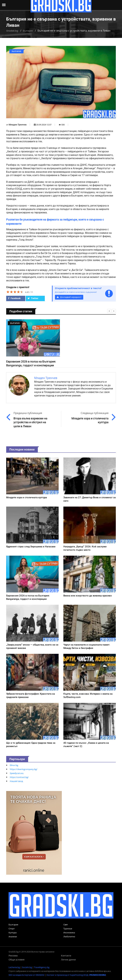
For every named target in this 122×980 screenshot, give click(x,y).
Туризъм (68, 929)
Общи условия (17, 960)
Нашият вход (16, 781)
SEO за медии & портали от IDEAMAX (27, 975)
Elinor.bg (14, 765)
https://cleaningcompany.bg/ (24, 769)
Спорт (12, 929)
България (28, 31)
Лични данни (68, 960)
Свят (66, 925)
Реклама (13, 956)
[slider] (15, 292)
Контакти (66, 956)
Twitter (33, 298)
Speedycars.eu (17, 773)
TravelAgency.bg (42, 967)
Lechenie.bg (14, 967)
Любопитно (69, 936)
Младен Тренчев (18, 125)
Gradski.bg (12, 31)
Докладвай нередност (69, 297)
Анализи (13, 936)
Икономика (69, 933)
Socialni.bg (27, 967)
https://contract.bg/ (19, 777)
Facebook (14, 298)
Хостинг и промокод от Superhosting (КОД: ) (76, 975)
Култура (13, 933)
